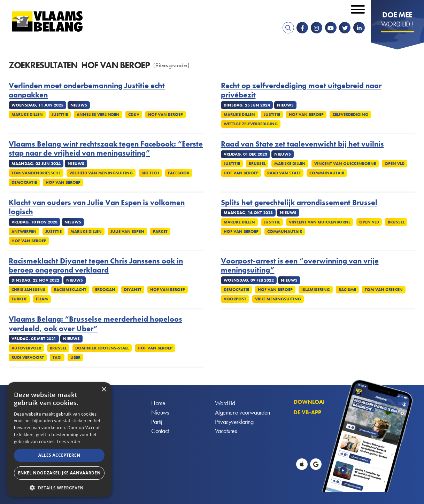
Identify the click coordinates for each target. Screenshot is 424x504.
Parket (160, 231)
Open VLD (369, 222)
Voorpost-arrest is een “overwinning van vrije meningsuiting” (300, 266)
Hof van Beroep (165, 115)
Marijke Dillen (27, 115)
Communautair (327, 173)
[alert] (59, 440)
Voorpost (235, 299)
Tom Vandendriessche (36, 173)
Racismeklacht (70, 290)
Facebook (179, 173)
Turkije (19, 299)
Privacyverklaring (234, 422)
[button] (59, 487)
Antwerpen (24, 231)
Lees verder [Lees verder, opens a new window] (69, 442)
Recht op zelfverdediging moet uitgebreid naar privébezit (301, 90)
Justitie (60, 115)
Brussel (257, 164)
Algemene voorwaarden (242, 413)
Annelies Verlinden (98, 115)
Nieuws (160, 413)
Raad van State (284, 173)
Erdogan (105, 290)
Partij (157, 422)
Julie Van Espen (127, 231)
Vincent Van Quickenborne (345, 164)
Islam (42, 299)
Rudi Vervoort (28, 357)
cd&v (134, 115)
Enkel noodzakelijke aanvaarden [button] (59, 473)
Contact (160, 431)
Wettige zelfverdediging (251, 124)
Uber (75, 357)
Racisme (347, 290)
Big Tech (150, 173)
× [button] (104, 390)
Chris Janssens (28, 290)
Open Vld (395, 164)
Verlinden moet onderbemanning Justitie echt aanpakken (87, 90)
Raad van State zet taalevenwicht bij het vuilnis (302, 144)
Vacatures (226, 431)
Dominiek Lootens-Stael (102, 348)
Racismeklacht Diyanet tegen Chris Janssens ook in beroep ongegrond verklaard (96, 266)
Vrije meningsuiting (278, 299)
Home (158, 403)
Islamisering (316, 290)
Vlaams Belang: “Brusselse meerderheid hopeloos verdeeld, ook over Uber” (95, 324)
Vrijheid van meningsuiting (101, 173)
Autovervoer (26, 348)
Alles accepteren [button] (59, 455)
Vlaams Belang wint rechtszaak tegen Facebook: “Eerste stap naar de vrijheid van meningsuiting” (106, 149)
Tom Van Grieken (384, 290)
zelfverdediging (350, 115)
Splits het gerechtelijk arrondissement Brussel (299, 203)
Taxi (57, 357)
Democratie (24, 182)
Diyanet (133, 290)
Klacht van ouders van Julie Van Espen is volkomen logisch (97, 207)
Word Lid (225, 403)
